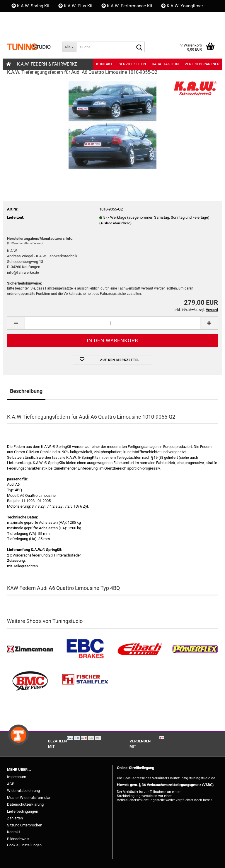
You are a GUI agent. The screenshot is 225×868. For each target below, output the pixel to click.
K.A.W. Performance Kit (127, 6)
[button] (17, 29)
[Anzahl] (112, 323)
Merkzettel (84, 29)
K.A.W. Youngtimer (182, 6)
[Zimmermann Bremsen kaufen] (30, 649)
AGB (11, 784)
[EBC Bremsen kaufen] (85, 649)
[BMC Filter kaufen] (30, 681)
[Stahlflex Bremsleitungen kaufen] (85, 681)
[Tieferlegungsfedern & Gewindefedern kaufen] (140, 649)
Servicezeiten (132, 64)
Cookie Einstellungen (24, 845)
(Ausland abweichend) (115, 223)
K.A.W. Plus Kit (75, 6)
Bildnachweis (18, 839)
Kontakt (22, 18)
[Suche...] (69, 47)
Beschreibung (26, 391)
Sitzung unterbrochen (25, 825)
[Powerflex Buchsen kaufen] (195, 649)
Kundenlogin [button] (46, 29)
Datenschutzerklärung (25, 804)
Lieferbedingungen (23, 811)
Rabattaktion (165, 64)
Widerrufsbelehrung (23, 791)
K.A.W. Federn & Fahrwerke (47, 64)
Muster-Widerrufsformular (29, 798)
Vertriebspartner (202, 64)
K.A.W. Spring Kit (30, 6)
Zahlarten (15, 818)
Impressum (17, 777)
